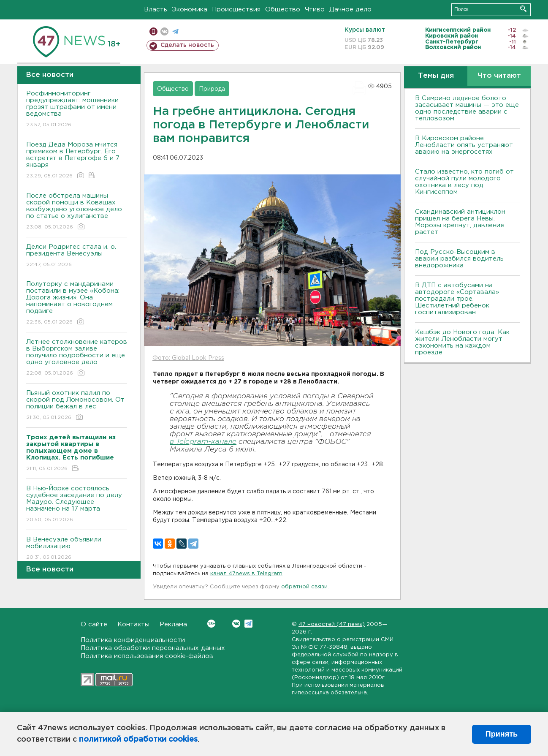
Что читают (499, 76)
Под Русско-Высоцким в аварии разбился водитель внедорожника (459, 259)
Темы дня (436, 76)
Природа (212, 89)
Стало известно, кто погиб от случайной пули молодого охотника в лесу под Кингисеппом (464, 182)
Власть (156, 10)
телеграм (175, 31)
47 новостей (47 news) (332, 624)
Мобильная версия (153, 31)
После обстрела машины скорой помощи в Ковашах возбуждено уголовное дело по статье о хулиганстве (77, 212)
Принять (502, 734)
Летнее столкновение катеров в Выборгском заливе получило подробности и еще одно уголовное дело (77, 358)
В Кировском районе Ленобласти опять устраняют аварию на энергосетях (464, 145)
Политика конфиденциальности (133, 640)
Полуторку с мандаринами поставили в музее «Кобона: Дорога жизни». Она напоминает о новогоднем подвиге (77, 303)
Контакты (133, 624)
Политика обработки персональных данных (153, 648)
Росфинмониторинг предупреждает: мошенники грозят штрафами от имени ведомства (77, 110)
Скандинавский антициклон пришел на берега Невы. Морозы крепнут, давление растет (460, 222)
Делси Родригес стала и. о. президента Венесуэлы (77, 256)
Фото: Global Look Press (188, 358)
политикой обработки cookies (138, 740)
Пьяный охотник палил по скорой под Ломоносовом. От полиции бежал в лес (77, 406)
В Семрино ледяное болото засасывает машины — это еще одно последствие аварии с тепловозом (467, 108)
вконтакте (164, 31)
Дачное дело (350, 10)
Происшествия (236, 10)
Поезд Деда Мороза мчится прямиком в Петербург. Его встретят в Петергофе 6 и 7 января (77, 161)
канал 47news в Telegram (246, 574)
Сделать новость (187, 45)
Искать (523, 9)
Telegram (248, 624)
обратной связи (304, 587)
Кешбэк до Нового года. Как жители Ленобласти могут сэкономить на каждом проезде (462, 342)
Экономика (190, 10)
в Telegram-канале (203, 442)
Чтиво (315, 10)
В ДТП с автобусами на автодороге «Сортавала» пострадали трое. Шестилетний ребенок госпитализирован (457, 299)
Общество (283, 10)
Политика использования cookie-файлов (147, 656)
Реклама (173, 624)
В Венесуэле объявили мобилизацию (77, 549)
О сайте (94, 624)
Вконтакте (211, 624)
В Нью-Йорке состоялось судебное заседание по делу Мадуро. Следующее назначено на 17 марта (77, 504)
